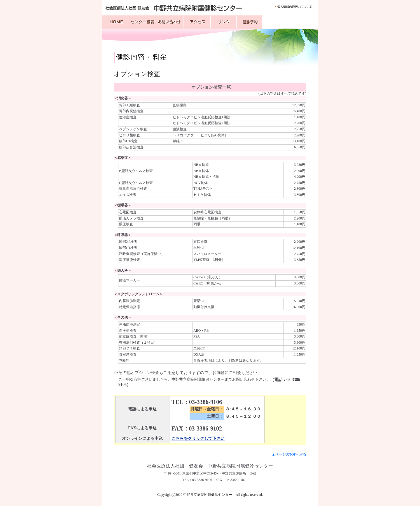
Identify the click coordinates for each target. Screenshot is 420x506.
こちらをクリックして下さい (198, 439)
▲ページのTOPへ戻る (289, 454)
